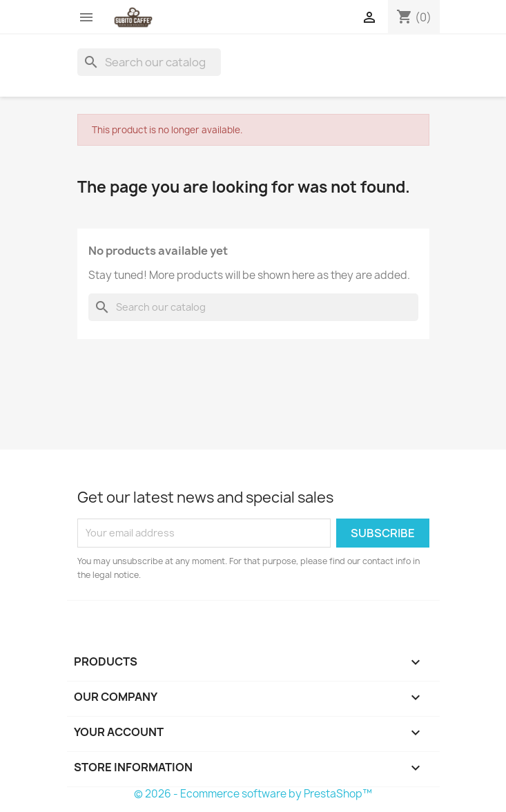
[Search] (149, 62)
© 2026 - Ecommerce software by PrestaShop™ (253, 794)
